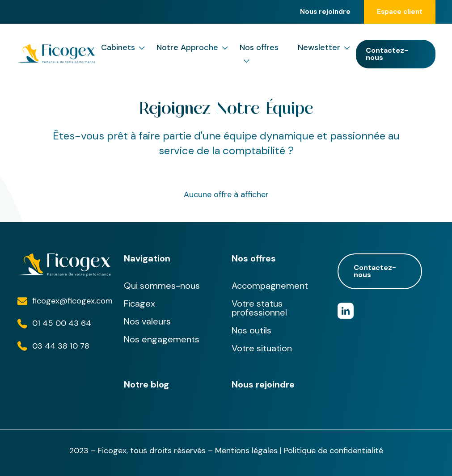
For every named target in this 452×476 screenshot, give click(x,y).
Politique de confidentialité (334, 451)
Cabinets (123, 48)
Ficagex (139, 303)
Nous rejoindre (325, 12)
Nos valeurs (147, 321)
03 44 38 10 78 (61, 346)
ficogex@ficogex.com (72, 301)
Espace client (400, 12)
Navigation (147, 258)
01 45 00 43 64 (62, 323)
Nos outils (251, 330)
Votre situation (262, 348)
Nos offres (259, 55)
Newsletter (324, 48)
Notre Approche (192, 48)
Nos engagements (162, 339)
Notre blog (146, 384)
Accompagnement (270, 286)
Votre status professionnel (259, 308)
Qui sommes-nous (162, 286)
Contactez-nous (387, 54)
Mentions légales (246, 451)
